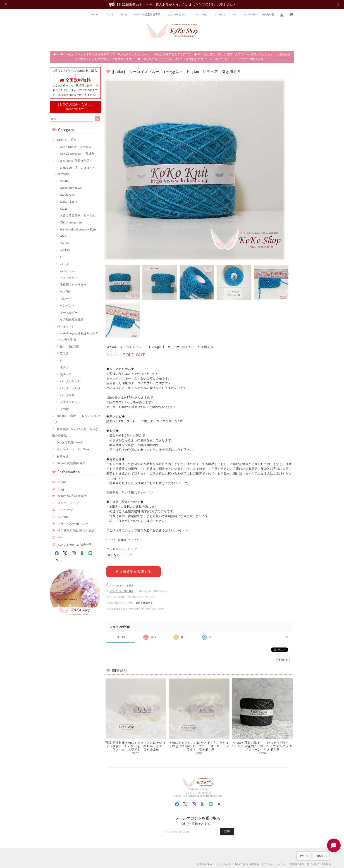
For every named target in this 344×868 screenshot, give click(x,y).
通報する (283, 660)
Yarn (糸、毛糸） (68, 140)
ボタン (64, 367)
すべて (122, 637)
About (110, 14)
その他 (64, 409)
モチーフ (66, 374)
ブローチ (66, 299)
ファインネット (70, 402)
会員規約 (326, 864)
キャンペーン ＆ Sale (73, 449)
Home (94, 14)
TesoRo (65, 243)
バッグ (64, 264)
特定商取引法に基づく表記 (76, 531)
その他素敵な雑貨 (72, 319)
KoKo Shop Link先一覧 (259, 14)
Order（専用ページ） (71, 442)
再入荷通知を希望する (133, 571)
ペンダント (67, 306)
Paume (65, 181)
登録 (227, 831)
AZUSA (65, 250)
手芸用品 (62, 354)
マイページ (201, 14)
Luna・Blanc (68, 202)
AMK (63, 236)
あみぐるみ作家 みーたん (78, 215)
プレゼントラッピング (122, 549)
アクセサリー (69, 278)
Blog (124, 14)
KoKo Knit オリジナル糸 (76, 147)
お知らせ (62, 456)
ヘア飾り (66, 292)
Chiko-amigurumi (71, 222)
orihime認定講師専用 (148, 14)
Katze (64, 209)
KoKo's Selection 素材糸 (77, 154)
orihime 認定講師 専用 (71, 463)
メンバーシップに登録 (122, 591)
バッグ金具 (67, 395)
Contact (220, 14)
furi (62, 257)
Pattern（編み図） (69, 346)
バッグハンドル (70, 381)
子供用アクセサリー (73, 285)
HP (235, 14)
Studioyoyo (67, 195)
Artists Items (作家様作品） (74, 161)
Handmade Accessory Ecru (78, 229)
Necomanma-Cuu (72, 188)
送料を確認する (145, 603)
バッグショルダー (72, 388)
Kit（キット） (66, 326)
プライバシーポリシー (73, 524)
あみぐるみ (67, 271)
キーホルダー (69, 313)
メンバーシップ (177, 14)
